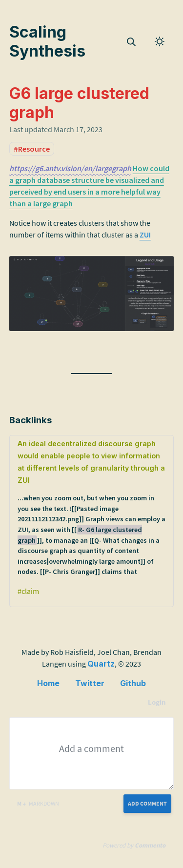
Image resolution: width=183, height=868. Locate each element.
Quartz (101, 664)
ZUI (145, 235)
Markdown (38, 803)
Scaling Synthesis (47, 41)
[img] (131, 42)
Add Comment (147, 803)
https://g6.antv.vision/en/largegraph (70, 168)
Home (48, 683)
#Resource (32, 149)
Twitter (90, 683)
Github (133, 683)
